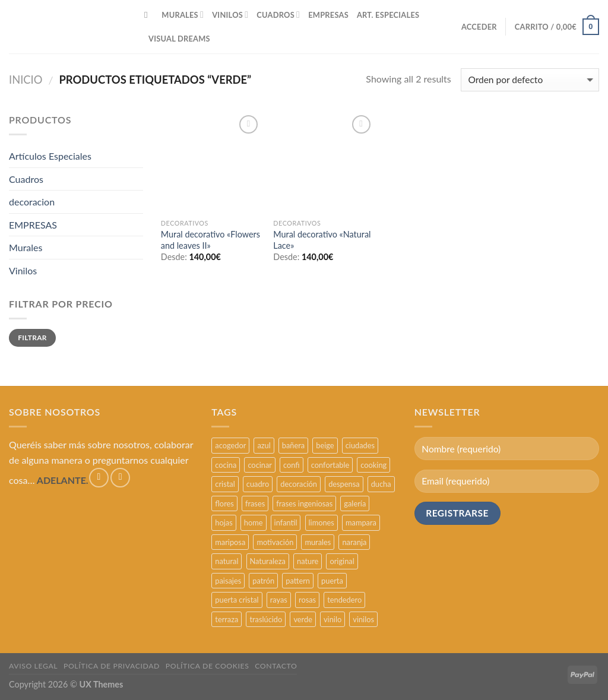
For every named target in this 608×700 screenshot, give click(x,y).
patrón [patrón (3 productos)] (263, 581)
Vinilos (23, 270)
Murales (26, 247)
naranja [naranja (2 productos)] (354, 542)
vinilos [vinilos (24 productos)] (363, 619)
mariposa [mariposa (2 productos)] (230, 542)
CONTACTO (276, 666)
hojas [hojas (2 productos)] (224, 522)
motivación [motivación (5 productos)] (275, 542)
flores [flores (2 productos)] (224, 503)
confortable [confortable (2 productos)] (330, 465)
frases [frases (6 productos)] (255, 503)
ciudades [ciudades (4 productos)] (360, 445)
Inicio (26, 80)
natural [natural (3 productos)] (227, 561)
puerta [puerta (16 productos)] (332, 581)
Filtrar (32, 338)
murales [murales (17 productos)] (318, 542)
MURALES (183, 15)
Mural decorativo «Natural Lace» (322, 240)
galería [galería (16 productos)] (355, 503)
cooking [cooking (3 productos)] (373, 465)
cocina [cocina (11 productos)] (226, 465)
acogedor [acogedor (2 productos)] (230, 445)
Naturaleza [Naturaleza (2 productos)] (268, 561)
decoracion (32, 202)
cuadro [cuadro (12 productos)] (258, 484)
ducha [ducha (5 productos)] (381, 484)
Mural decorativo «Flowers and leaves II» (210, 240)
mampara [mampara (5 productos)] (361, 522)
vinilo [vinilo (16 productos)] (332, 619)
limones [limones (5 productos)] (322, 522)
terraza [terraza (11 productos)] (227, 619)
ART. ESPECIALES (388, 15)
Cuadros (26, 179)
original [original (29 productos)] (342, 561)
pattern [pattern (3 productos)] (298, 581)
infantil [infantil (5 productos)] (286, 522)
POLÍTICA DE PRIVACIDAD (112, 666)
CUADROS (278, 15)
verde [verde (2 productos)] (303, 619)
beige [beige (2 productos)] (325, 445)
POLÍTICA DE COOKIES (208, 666)
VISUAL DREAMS (179, 39)
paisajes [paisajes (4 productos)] (228, 581)
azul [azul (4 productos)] (264, 445)
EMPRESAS (328, 15)
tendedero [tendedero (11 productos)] (344, 600)
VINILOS (230, 15)
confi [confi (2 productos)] (292, 465)
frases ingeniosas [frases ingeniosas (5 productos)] (304, 503)
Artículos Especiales (50, 156)
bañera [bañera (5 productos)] (293, 445)
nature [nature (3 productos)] (308, 561)
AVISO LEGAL (33, 666)
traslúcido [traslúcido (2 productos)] (266, 619)
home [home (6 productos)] (254, 522)
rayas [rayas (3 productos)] (279, 600)
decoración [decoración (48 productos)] (299, 484)
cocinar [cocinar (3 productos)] (260, 465)
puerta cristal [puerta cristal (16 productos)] (237, 600)
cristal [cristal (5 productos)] (225, 484)
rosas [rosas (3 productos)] (307, 600)
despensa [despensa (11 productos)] (344, 484)
